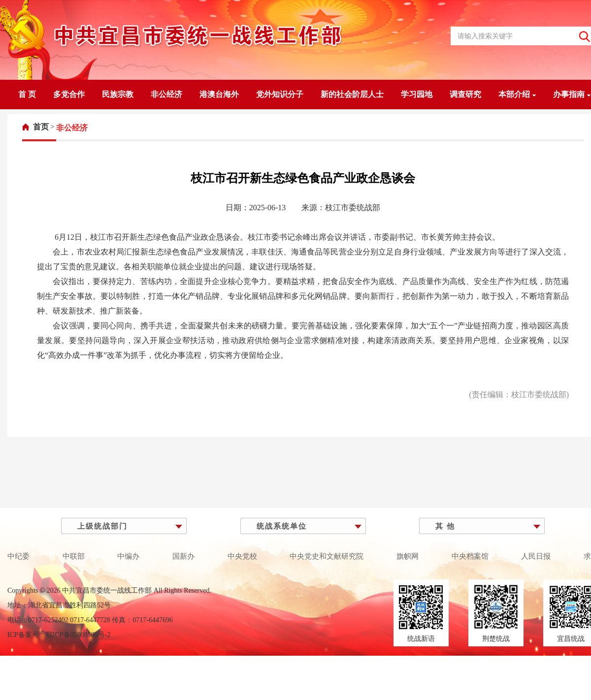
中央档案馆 (470, 556)
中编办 (128, 556)
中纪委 (18, 556)
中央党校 (242, 556)
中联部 (74, 556)
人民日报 (536, 556)
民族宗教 (118, 94)
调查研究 (465, 94)
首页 (41, 127)
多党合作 (69, 94)
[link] (35, 127)
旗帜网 (408, 556)
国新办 (183, 556)
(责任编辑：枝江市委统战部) (519, 395)
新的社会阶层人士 (352, 94)
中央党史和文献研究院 (327, 556)
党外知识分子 (280, 94)
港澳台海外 (219, 94)
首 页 (27, 94)
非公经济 (166, 94)
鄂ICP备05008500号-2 (78, 635)
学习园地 (417, 94)
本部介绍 (517, 94)
